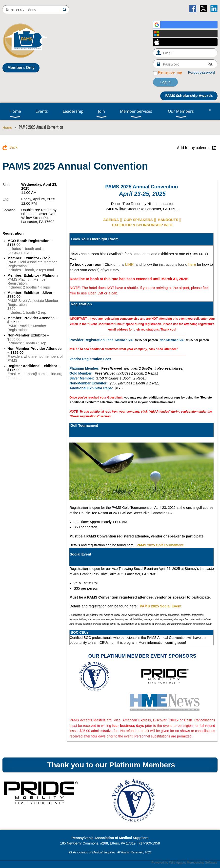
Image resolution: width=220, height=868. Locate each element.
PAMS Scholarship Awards (189, 96)
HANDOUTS (168, 220)
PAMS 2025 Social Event (161, 606)
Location (9, 210)
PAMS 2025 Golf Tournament (160, 545)
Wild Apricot (178, 862)
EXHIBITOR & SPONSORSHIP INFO (142, 225)
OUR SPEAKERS (138, 220)
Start (6, 185)
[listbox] (197, 148)
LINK (129, 265)
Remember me (170, 72)
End (6, 199)
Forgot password (202, 72)
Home (7, 128)
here (192, 265)
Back (13, 147)
